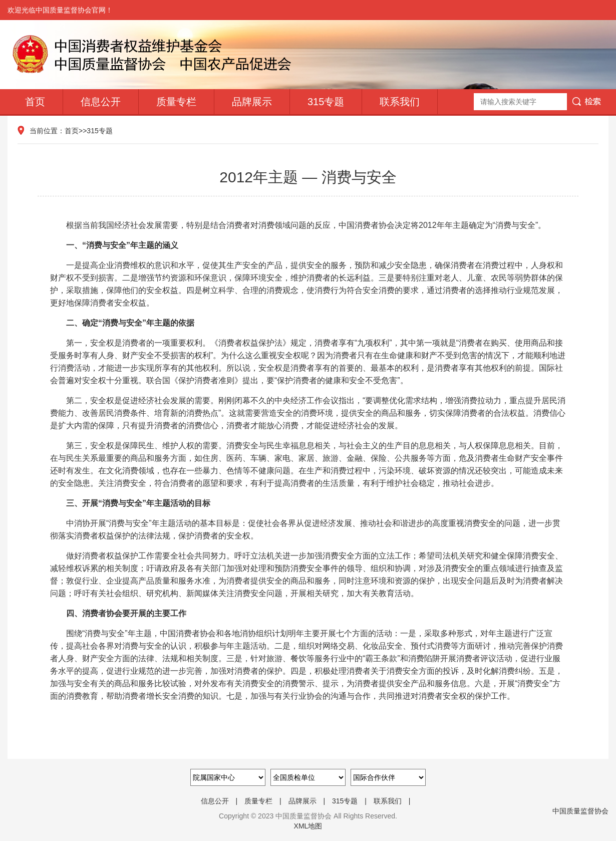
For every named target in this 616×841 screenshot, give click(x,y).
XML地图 (308, 826)
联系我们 (400, 102)
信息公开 (101, 102)
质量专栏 (176, 102)
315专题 (326, 102)
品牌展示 (252, 102)
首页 (35, 102)
